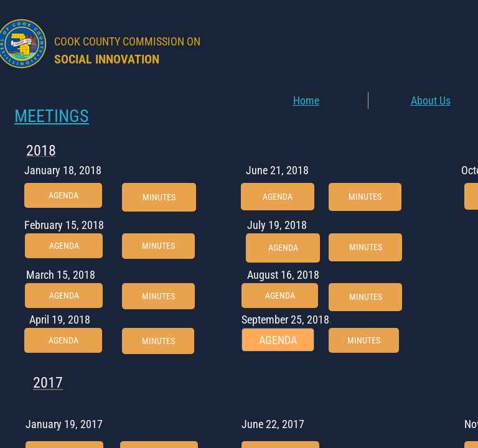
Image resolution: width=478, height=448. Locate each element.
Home (306, 100)
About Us (431, 100)
